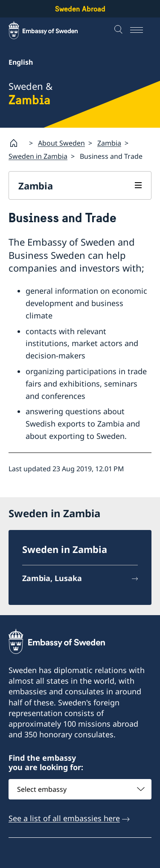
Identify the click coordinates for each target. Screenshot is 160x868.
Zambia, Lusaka (52, 578)
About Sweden (61, 143)
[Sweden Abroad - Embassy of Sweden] (51, 30)
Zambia (109, 143)
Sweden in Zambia (38, 156)
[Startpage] (17, 143)
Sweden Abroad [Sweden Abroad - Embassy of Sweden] (80, 9)
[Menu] (141, 30)
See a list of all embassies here (64, 818)
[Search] (119, 30)
